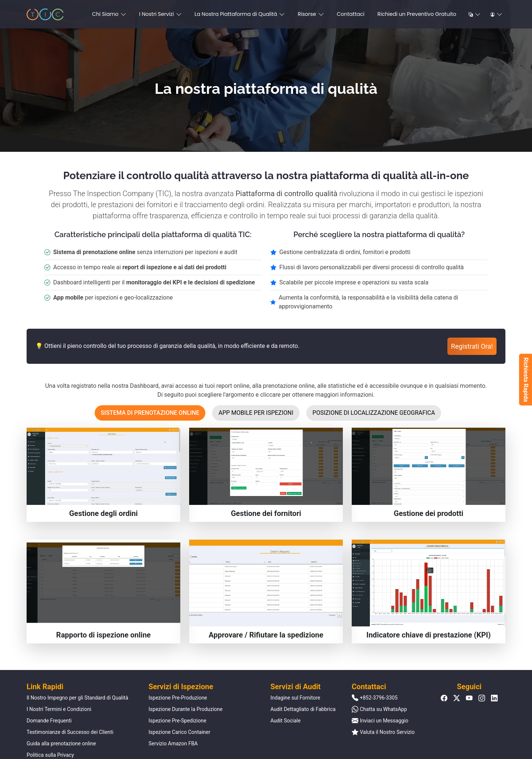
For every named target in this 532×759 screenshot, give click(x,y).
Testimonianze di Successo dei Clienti (70, 732)
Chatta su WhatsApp (383, 709)
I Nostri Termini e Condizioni (59, 709)
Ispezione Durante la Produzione (186, 709)
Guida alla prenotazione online (61, 743)
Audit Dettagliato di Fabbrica (303, 709)
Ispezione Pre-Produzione (178, 698)
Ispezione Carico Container (179, 732)
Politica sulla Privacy (50, 755)
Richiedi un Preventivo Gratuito (417, 14)
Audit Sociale (286, 721)
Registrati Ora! (472, 346)
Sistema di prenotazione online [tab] (150, 413)
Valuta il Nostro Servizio (387, 732)
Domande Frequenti (49, 721)
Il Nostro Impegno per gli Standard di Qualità (77, 698)
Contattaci (351, 14)
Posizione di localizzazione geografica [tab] (374, 413)
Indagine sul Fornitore (295, 698)
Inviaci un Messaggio (384, 721)
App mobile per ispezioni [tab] (256, 413)
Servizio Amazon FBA (173, 743)
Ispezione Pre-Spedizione (177, 721)
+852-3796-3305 (379, 698)
